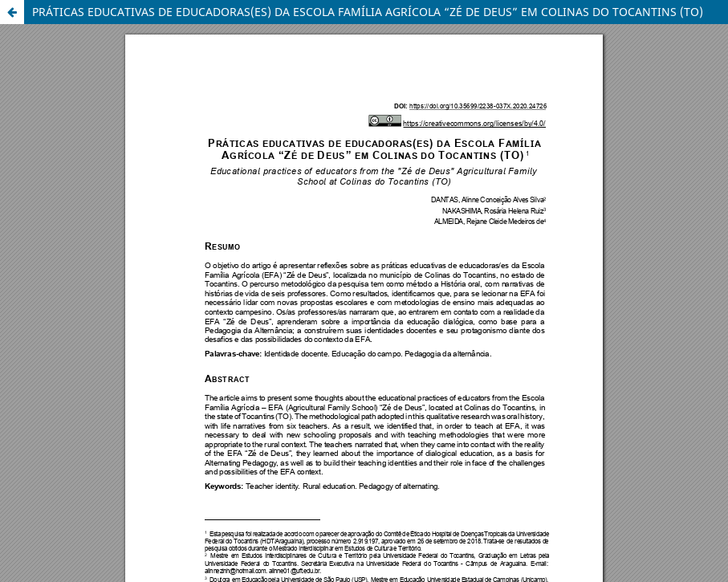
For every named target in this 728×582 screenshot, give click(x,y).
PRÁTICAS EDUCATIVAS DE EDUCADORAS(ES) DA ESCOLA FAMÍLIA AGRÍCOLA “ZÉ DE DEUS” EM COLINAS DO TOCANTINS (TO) (368, 12)
